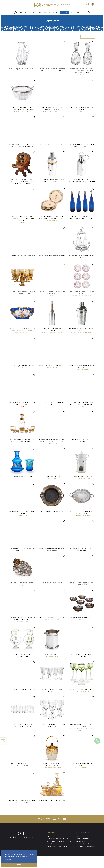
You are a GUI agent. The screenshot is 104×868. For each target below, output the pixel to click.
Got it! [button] (19, 865)
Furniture (32, 12)
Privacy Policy (81, 853)
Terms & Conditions (83, 851)
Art (50, 12)
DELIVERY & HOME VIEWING (85, 858)
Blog (83, 12)
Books (56, 12)
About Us (22, 12)
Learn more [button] (9, 859)
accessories (42, 12)
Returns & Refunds (83, 856)
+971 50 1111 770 (51, 856)
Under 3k (64, 12)
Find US (49, 848)
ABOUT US (79, 848)
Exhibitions (75, 12)
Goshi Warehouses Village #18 (57, 851)
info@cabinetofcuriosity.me (57, 858)
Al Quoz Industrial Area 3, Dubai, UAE (59, 853)
